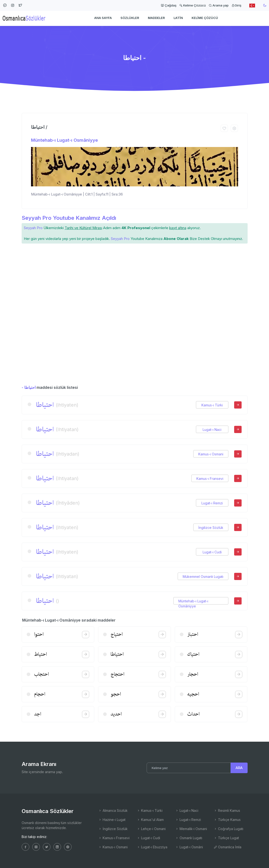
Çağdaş (169, 5)
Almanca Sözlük (113, 810)
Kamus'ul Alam (150, 820)
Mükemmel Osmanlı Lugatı (203, 577)
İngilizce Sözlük (211, 528)
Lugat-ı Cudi (212, 552)
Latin (178, 18)
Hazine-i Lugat (112, 820)
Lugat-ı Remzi (212, 503)
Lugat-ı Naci (212, 430)
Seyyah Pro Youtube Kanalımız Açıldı (69, 218)
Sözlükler (130, 18)
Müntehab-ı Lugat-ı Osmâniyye (64, 140)
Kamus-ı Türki (212, 405)
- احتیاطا (29, 387)
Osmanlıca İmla (228, 847)
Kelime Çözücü (193, 5)
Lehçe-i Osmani (151, 829)
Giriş (236, 5)
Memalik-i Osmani (191, 829)
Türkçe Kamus (227, 820)
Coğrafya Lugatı (228, 829)
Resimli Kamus (227, 810)
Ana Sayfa (103, 18)
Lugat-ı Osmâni (189, 847)
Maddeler (156, 18)
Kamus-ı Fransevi (210, 479)
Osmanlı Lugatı (189, 838)
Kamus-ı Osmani (211, 454)
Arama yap (219, 5)
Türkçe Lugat (226, 838)
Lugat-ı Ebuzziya (152, 847)
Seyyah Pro (33, 228)
